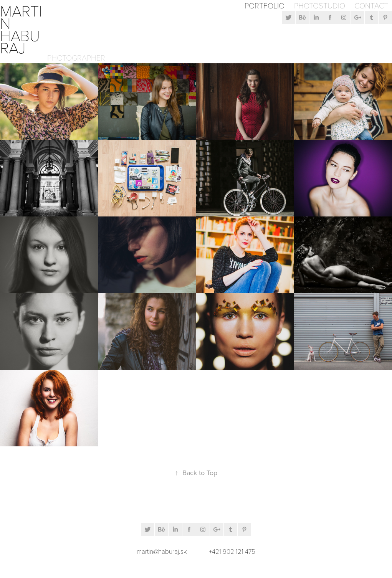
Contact (371, 5)
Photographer (76, 58)
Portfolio (265, 5)
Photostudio (320, 5)
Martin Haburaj (21, 29)
